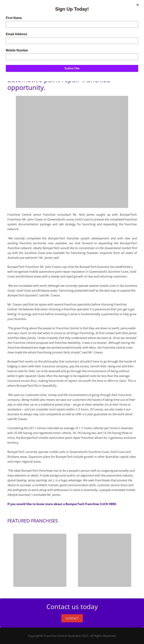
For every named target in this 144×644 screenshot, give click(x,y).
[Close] (138, 5)
